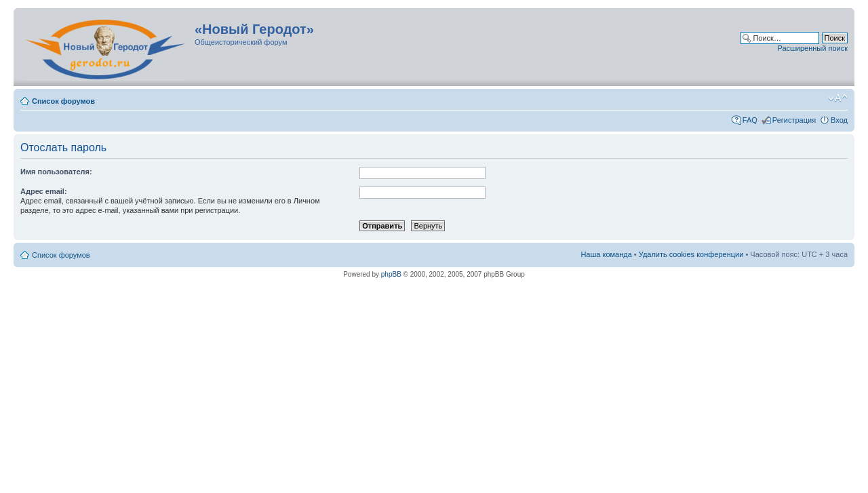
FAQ (750, 120)
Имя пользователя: (56, 172)
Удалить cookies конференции (691, 254)
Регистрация (794, 120)
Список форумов (63, 101)
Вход (839, 120)
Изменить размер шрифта (838, 98)
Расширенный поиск (812, 48)
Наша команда (606, 254)
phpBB (391, 274)
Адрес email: (44, 191)
